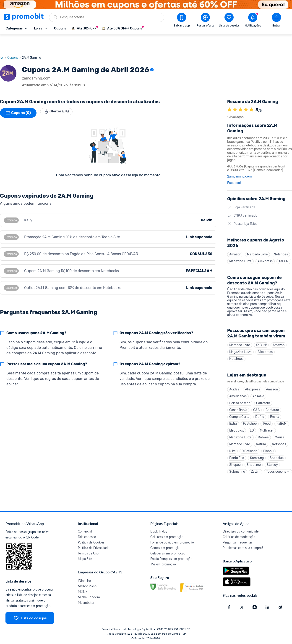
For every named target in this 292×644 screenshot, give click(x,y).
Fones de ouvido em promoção (172, 542)
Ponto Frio (237, 456)
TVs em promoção (163, 564)
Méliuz (82, 592)
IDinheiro (84, 581)
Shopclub (277, 456)
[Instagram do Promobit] (255, 607)
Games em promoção (165, 548)
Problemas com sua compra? (243, 548)
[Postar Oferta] (205, 21)
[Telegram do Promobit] (280, 607)
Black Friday (159, 531)
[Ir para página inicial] (4, 42)
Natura (261, 440)
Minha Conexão (89, 597)
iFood (267, 417)
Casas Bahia (238, 402)
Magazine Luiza (240, 247)
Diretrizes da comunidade (241, 531)
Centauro (272, 402)
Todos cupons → (278, 471)
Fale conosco (87, 537)
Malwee (263, 433)
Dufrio (260, 409)
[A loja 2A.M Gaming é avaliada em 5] (229, 94)
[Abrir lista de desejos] (229, 21)
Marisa (279, 433)
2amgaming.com (239, 161)
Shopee (235, 464)
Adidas (234, 378)
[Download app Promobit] (182, 21)
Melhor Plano (87, 586)
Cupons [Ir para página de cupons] (15, 42)
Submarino (237, 471)
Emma (275, 409)
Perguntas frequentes (238, 542)
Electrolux (237, 425)
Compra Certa (239, 409)
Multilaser (267, 425)
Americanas (238, 386)
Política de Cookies (91, 542)
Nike (232, 448)
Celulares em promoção (167, 537)
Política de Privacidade (94, 548)
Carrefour (263, 394)
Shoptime (254, 464)
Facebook (234, 167)
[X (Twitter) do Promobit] (242, 607)
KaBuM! (284, 247)
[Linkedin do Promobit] (267, 607)
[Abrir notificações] (253, 21)
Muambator (86, 603)
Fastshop (250, 417)
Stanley (272, 464)
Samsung (257, 456)
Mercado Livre (257, 239)
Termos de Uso (88, 553)
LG (252, 425)
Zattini (255, 471)
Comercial (85, 531)
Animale (258, 386)
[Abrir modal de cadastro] (276, 21)
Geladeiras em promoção (168, 553)
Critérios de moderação (239, 537)
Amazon (235, 239)
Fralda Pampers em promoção (171, 559)
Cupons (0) (18, 97)
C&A (256, 402)
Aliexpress (265, 247)
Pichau (268, 448)
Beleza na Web (240, 394)
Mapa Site (85, 559)
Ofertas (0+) (60, 97)
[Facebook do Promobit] (229, 607)
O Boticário (249, 448)
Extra (233, 417)
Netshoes (281, 239)
